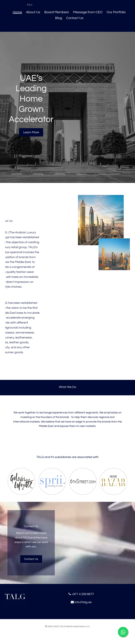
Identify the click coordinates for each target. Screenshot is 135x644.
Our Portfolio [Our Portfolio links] (116, 12)
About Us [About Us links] (33, 12)
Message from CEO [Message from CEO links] (88, 12)
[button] (31, 132)
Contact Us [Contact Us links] (75, 18)
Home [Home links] (17, 12)
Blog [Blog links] (59, 18)
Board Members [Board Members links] (57, 12)
